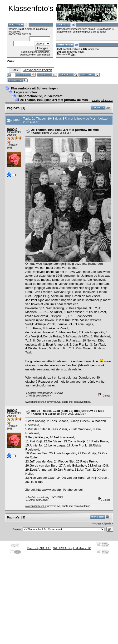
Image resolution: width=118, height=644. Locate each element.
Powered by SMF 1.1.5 (39, 548)
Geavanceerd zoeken (37, 70)
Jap (73, 54)
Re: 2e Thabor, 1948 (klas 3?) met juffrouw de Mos (68, 411)
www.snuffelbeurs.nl (36, 402)
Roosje (12, 129)
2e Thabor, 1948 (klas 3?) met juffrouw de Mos (54, 100)
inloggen (40, 29)
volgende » (107, 100)
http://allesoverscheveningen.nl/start (76, 29)
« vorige (96, 100)
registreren (14, 32)
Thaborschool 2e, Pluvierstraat (40, 96)
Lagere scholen (25, 92)
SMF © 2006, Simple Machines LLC (72, 548)
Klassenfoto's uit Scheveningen (34, 88)
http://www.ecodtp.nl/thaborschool (59, 490)
